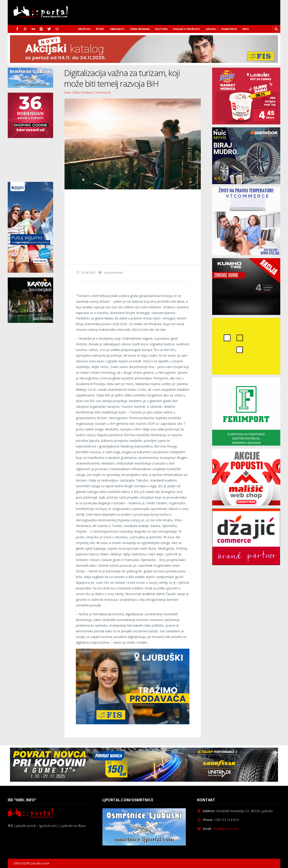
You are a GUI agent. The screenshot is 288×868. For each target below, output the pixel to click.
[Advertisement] (133, 227)
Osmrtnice (229, 29)
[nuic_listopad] (246, 183)
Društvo (84, 29)
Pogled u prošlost (187, 29)
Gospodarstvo (113, 272)
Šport (100, 29)
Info (246, 29)
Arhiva (211, 29)
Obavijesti (117, 29)
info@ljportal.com (225, 829)
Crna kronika (140, 29)
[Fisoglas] (133, 723)
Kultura (161, 29)
